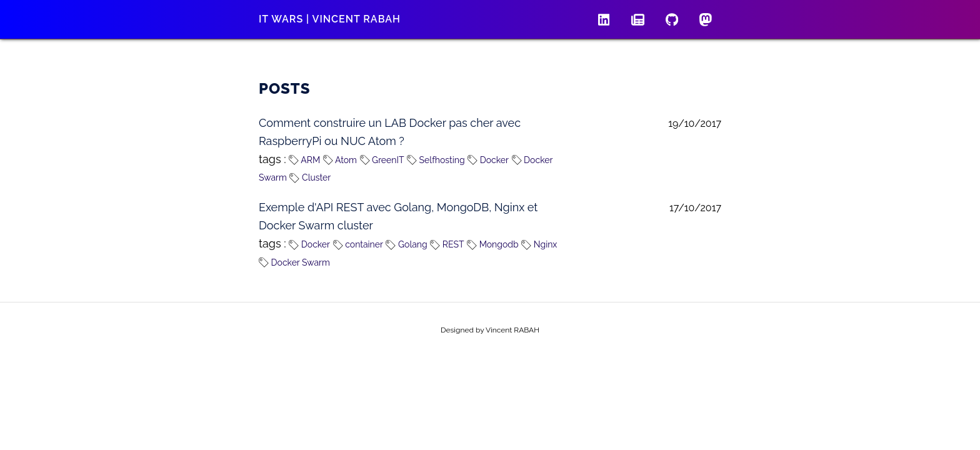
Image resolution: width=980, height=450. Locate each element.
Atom (340, 160)
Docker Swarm (294, 262)
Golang (406, 244)
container (358, 244)
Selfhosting (436, 160)
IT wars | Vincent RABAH (330, 19)
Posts (285, 88)
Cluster (310, 177)
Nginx (539, 244)
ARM (304, 160)
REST (447, 244)
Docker (488, 160)
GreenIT (382, 160)
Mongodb (493, 244)
